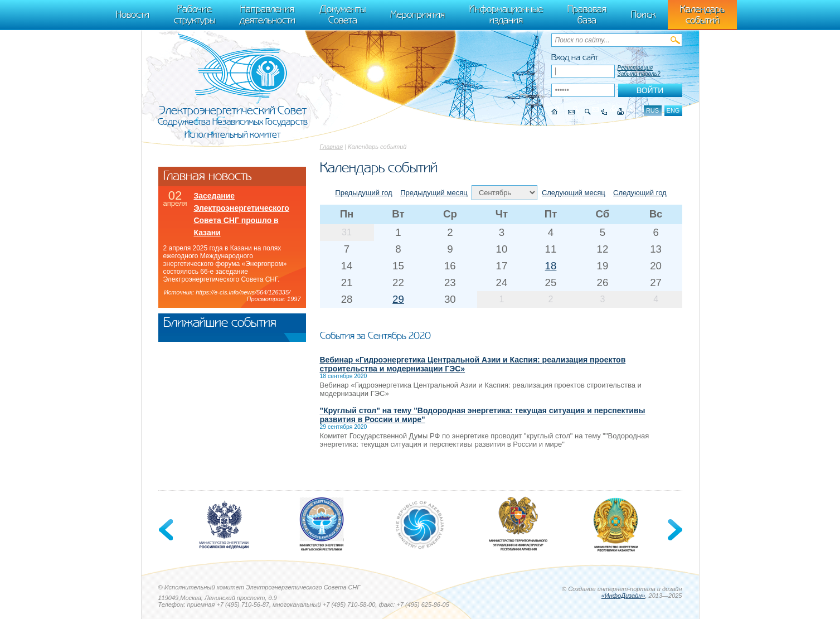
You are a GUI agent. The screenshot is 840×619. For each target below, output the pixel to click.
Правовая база (587, 14)
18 (551, 266)
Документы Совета (343, 14)
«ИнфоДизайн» (623, 596)
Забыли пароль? (639, 74)
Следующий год (640, 193)
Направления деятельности (268, 14)
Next (674, 530)
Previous (167, 530)
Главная (332, 147)
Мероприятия (417, 14)
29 (398, 299)
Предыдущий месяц (434, 193)
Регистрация (635, 68)
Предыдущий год (363, 193)
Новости (133, 14)
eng (673, 110)
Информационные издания (506, 14)
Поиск (643, 14)
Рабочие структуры (195, 14)
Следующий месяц (574, 193)
